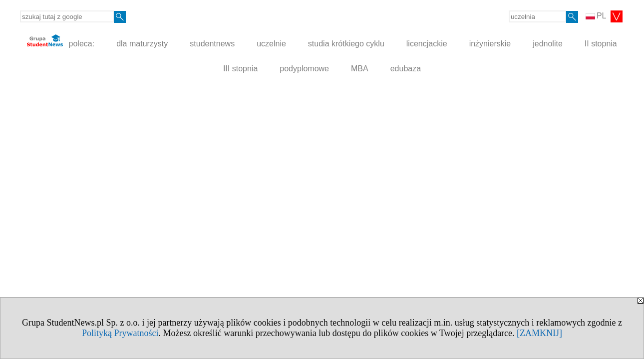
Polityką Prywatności (120, 333)
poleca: (61, 41)
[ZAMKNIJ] (539, 333)
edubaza (406, 69)
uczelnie (271, 44)
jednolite (548, 44)
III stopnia (240, 69)
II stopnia (601, 44)
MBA (360, 69)
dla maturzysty (142, 44)
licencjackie (427, 44)
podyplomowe (304, 69)
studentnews (212, 44)
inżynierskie (490, 44)
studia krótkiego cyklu (346, 44)
